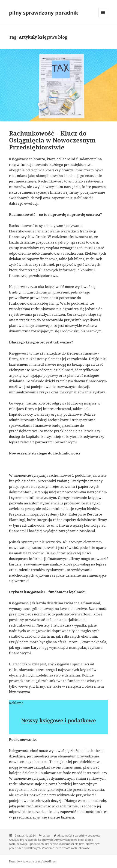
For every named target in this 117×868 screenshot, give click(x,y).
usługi (46, 836)
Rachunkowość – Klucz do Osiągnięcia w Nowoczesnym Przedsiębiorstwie (52, 140)
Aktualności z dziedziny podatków (79, 836)
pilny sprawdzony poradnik (44, 12)
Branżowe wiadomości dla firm (65, 844)
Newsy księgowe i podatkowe (59, 720)
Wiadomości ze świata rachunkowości (66, 848)
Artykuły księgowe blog (69, 840)
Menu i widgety (103, 17)
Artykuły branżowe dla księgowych (31, 840)
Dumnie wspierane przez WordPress (33, 861)
